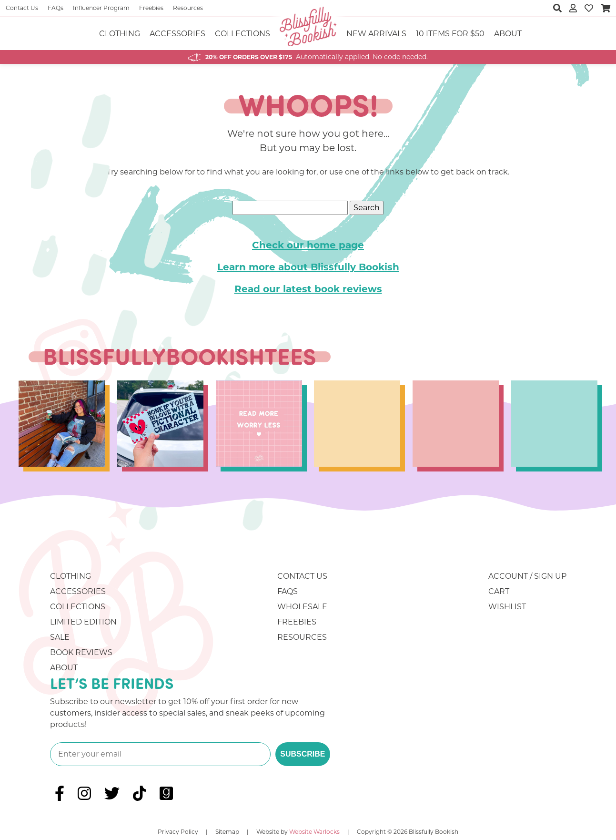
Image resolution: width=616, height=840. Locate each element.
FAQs (56, 8)
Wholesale (302, 607)
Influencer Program (101, 8)
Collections (242, 34)
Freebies (151, 8)
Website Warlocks (314, 832)
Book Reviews (81, 652)
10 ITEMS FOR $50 (450, 34)
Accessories (177, 34)
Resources (188, 8)
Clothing (120, 34)
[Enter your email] (161, 754)
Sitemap (227, 832)
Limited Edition (83, 622)
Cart (499, 591)
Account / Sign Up (527, 576)
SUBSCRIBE (303, 754)
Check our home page (308, 245)
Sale (60, 637)
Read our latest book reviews (308, 289)
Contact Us (22, 8)
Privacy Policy (178, 832)
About (508, 34)
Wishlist (507, 607)
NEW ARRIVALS (376, 34)
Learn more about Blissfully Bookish (308, 267)
